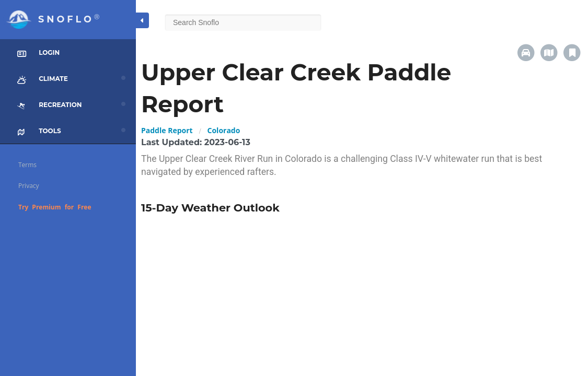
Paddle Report (167, 130)
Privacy (29, 186)
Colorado (224, 130)
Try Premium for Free (55, 207)
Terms (27, 165)
